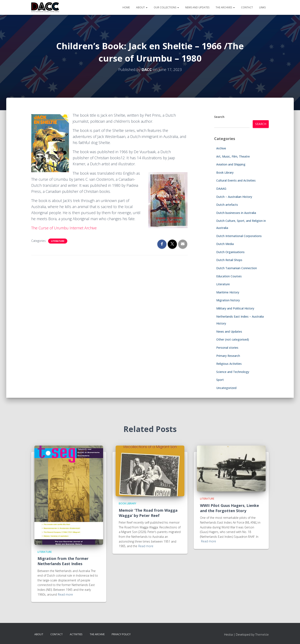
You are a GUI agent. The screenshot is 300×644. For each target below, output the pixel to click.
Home (126, 7)
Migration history (228, 300)
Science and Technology (233, 372)
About (142, 7)
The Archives (225, 7)
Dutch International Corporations (239, 236)
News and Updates (197, 7)
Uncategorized (226, 388)
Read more (65, 594)
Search (219, 117)
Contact (247, 7)
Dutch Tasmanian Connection (237, 268)
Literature (58, 241)
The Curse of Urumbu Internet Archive (64, 228)
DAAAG (221, 189)
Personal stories (227, 348)
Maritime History (228, 292)
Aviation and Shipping (231, 164)
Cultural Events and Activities (236, 180)
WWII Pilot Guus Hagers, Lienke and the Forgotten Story (229, 508)
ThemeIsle (262, 635)
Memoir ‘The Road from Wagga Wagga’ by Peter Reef (148, 513)
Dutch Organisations (230, 252)
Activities (76, 634)
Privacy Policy (121, 634)
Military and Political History (235, 308)
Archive (221, 148)
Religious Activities (229, 364)
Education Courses (229, 276)
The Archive (97, 634)
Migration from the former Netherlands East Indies (63, 561)
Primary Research (228, 356)
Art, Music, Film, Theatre (233, 156)
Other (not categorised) (233, 339)
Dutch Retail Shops (229, 260)
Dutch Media (225, 244)
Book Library (225, 172)
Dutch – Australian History (234, 197)
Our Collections (166, 7)
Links (262, 7)
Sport (220, 380)
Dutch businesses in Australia (236, 213)
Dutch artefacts (227, 205)
